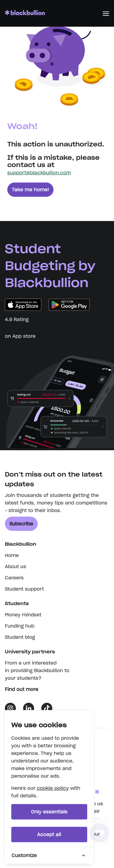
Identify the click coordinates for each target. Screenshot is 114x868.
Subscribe (21, 524)
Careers (14, 578)
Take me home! (30, 190)
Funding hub (20, 626)
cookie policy (53, 788)
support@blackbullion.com (39, 173)
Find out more (25, 689)
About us (16, 566)
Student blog (20, 637)
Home (12, 555)
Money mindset (23, 615)
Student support (24, 589)
